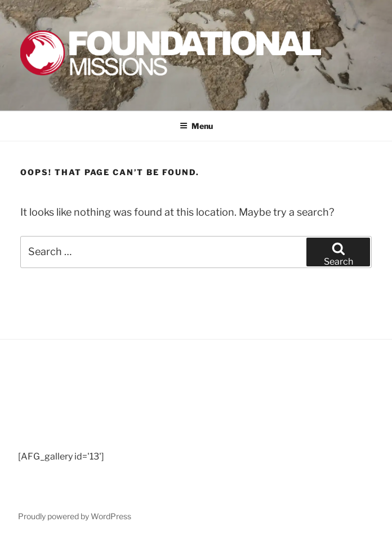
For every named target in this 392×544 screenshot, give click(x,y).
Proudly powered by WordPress (75, 516)
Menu (196, 126)
